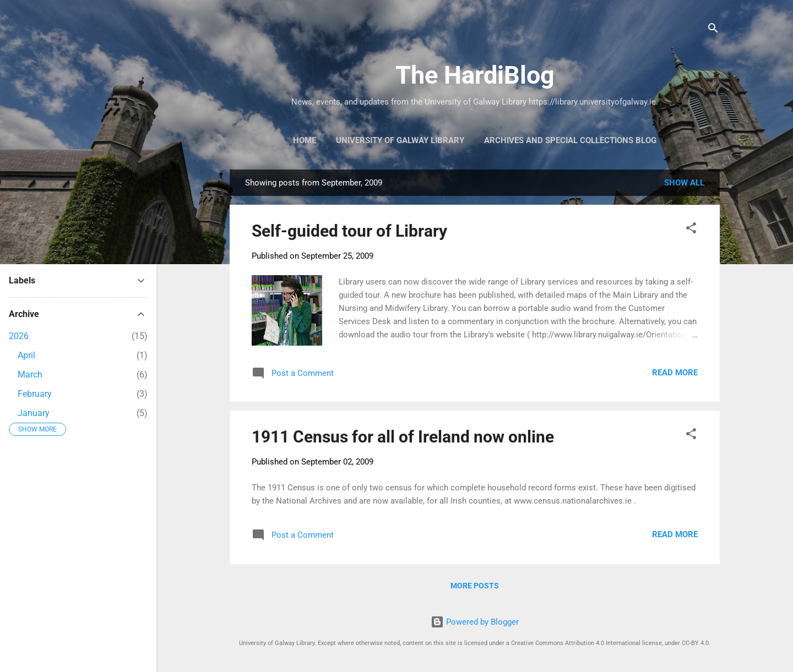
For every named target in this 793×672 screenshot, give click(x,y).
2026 (19, 336)
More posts (475, 586)
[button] (691, 230)
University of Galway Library (400, 140)
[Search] (713, 30)
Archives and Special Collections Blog (570, 140)
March (30, 375)
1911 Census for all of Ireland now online (403, 437)
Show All (684, 183)
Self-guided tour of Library (349, 231)
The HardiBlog (475, 75)
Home (305, 140)
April (26, 355)
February (35, 394)
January (34, 413)
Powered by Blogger (475, 622)
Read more (675, 373)
